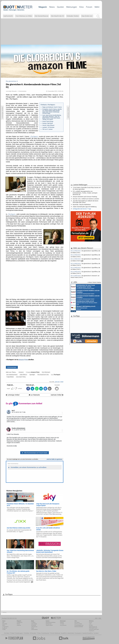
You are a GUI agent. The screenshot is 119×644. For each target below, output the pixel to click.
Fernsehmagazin (19, 633)
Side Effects (23, 375)
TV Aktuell (12, 633)
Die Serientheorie (42, 16)
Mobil (4, 625)
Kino (82, 7)
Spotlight (32, 375)
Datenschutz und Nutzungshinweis (93, 627)
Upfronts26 (8, 16)
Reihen (18, 624)
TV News (39, 633)
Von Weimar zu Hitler (24, 16)
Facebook (5, 628)
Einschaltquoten (45, 633)
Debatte (62, 622)
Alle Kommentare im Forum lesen (35, 453)
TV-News (33, 622)
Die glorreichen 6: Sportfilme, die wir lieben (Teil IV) (85, 264)
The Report (56, 375)
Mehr (97, 7)
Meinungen (72, 7)
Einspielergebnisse (79, 625)
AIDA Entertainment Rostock (98, 308)
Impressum (92, 631)
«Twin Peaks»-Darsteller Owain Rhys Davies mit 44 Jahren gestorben (87, 188)
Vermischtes (34, 624)
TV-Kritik (62, 624)
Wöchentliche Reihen (51, 622)
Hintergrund (20, 622)
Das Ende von (87, 16)
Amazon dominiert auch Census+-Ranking (85, 197)
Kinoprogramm (78, 633)
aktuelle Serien (71, 633)
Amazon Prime (23, 360)
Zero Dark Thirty (21, 377)
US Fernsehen (33, 633)
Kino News (7, 633)
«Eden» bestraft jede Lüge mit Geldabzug (85, 207)
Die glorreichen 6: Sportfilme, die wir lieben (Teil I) (85, 252)
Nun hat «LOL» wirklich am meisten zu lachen (86, 199)
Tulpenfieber (10, 377)
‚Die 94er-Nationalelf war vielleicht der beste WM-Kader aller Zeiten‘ (86, 202)
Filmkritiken (26, 633)
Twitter (4, 629)
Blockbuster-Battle (79, 627)
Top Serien (96, 633)
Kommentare (12, 367)
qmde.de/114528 (59, 382)
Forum (89, 7)
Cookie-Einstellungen (94, 629)
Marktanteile (49, 624)
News (52, 7)
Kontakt (91, 625)
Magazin (43, 7)
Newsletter (5, 624)
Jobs (90, 624)
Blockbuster (57, 633)
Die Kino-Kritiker (78, 624)
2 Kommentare (22, 91)
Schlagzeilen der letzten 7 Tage (82, 209)
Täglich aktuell (49, 625)
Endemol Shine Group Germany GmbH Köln (99, 303)
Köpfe (33, 628)
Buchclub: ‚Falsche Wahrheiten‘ (82, 204)
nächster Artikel (57, 395)
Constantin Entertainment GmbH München (97, 287)
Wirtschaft (34, 625)
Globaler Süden (73, 16)
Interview (19, 625)
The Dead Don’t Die (43, 375)
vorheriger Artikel (13, 395)
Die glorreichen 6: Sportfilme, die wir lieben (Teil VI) (85, 272)
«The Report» (34, 136)
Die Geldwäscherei (12, 375)
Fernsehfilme (64, 633)
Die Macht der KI (57, 16)
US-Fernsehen (34, 629)
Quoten (60, 7)
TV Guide (52, 633)
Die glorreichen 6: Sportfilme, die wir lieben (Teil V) (85, 268)
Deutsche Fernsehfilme (88, 633)
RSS (3, 622)
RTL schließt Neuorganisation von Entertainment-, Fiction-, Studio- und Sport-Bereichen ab (85, 193)
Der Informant (46, 372)
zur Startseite (34, 395)
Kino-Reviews (63, 625)
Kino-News (77, 622)
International (34, 627)
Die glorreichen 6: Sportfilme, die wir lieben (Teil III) (85, 260)
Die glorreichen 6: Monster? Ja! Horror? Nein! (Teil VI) (85, 276)
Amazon (21, 372)
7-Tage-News (5, 627)
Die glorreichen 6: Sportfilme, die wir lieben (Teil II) (85, 256)
